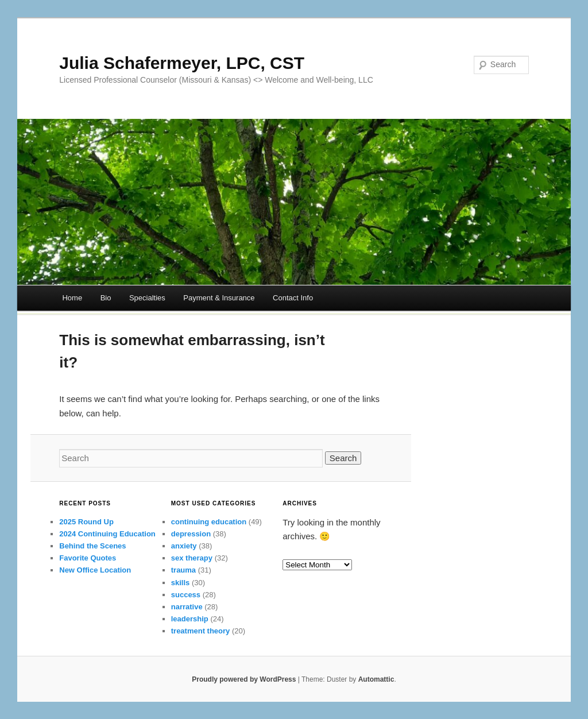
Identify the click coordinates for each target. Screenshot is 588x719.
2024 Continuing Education (107, 534)
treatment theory (201, 631)
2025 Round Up (86, 522)
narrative (187, 607)
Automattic (376, 679)
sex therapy (192, 558)
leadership (190, 619)
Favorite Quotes (88, 558)
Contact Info (293, 298)
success (186, 595)
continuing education (209, 522)
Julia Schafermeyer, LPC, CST (182, 63)
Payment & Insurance (219, 298)
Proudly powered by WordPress (244, 679)
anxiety (184, 546)
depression (191, 534)
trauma (183, 570)
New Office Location (95, 570)
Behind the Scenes (92, 546)
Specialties (147, 298)
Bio (106, 298)
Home (72, 298)
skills (181, 583)
